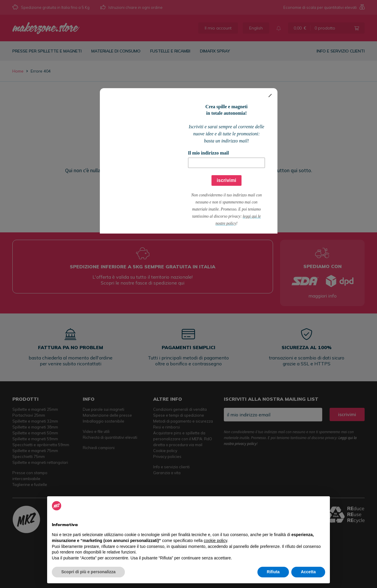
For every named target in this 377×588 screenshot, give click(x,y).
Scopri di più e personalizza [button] (88, 572)
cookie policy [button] (215, 541)
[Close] (270, 96)
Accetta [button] (308, 572)
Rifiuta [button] (273, 572)
